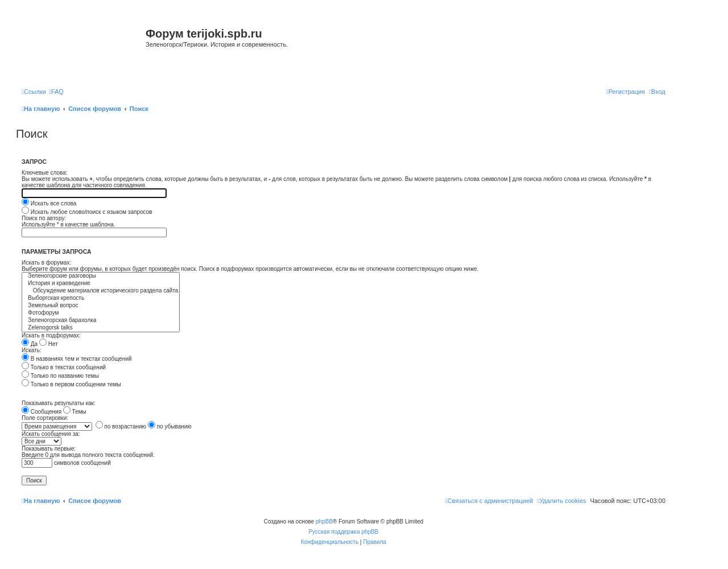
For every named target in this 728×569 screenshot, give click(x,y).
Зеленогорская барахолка (101, 321)
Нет (49, 344)
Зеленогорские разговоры (101, 276)
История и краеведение (101, 284)
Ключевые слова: (45, 173)
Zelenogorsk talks (101, 328)
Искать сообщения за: (51, 434)
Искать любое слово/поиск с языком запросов (87, 212)
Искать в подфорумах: (51, 335)
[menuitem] (56, 92)
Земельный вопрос (101, 306)
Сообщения (42, 412)
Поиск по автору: (44, 218)
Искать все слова (49, 203)
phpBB (324, 521)
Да (30, 344)
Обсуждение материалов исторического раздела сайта (101, 291)
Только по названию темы (60, 376)
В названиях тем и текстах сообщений (77, 359)
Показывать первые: (49, 449)
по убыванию (170, 426)
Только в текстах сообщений (64, 367)
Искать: (32, 350)
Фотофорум (101, 313)
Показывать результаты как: (59, 403)
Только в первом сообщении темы (71, 384)
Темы (75, 412)
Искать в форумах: (46, 263)
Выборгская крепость (101, 298)
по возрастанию (121, 426)
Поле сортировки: (45, 418)
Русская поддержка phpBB (343, 532)
